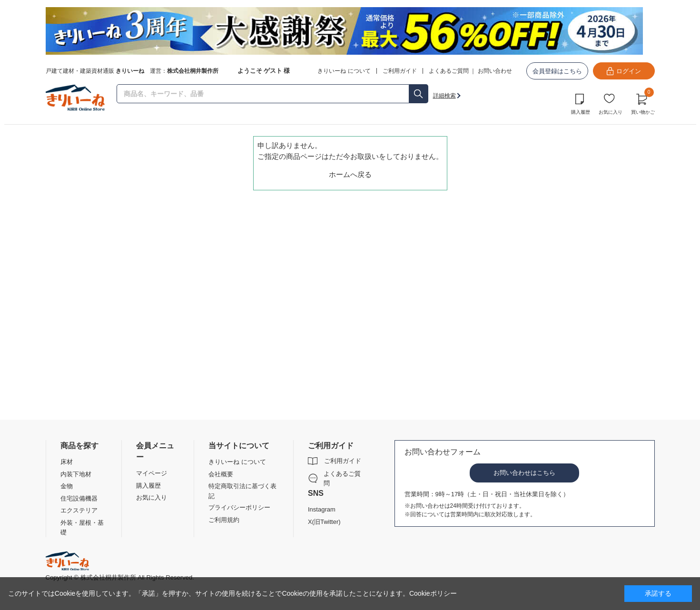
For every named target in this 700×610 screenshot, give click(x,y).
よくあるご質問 (449, 71)
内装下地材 (76, 474)
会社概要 (221, 474)
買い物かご (643, 103)
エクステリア (79, 510)
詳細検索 (444, 96)
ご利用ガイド (343, 461)
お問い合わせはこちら (524, 473)
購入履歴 (581, 112)
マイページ (152, 473)
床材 (67, 462)
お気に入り (611, 112)
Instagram (322, 509)
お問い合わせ (495, 71)
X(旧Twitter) (324, 522)
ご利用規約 (224, 520)
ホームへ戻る (350, 174)
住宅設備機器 (79, 498)
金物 (67, 486)
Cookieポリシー (433, 593)
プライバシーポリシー (239, 507)
